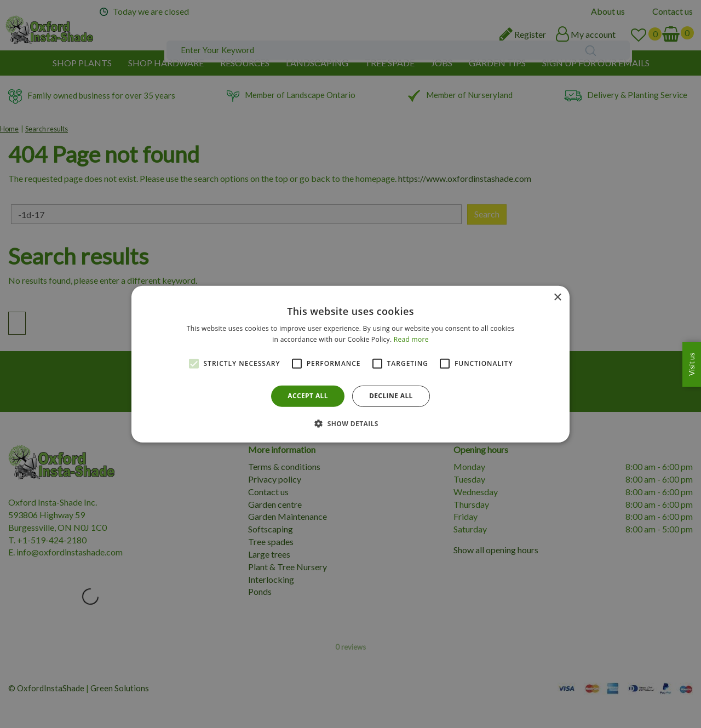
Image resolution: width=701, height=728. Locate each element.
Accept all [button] (308, 396)
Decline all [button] (391, 396)
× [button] (557, 297)
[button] (350, 423)
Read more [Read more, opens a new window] (411, 339)
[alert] (350, 364)
